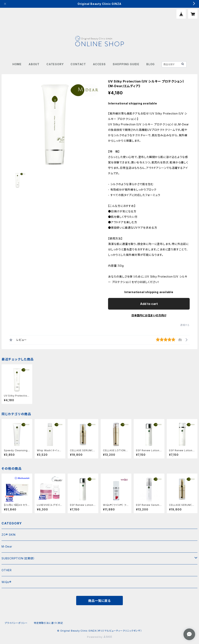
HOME (17, 64)
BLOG (151, 64)
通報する (185, 325)
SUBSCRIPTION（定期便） (18, 558)
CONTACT (78, 64)
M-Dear (7, 546)
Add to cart (149, 304)
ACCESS (99, 64)
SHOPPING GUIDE (126, 64)
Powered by (99, 637)
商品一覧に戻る (99, 601)
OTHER (7, 570)
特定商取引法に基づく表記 (48, 623)
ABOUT (34, 64)
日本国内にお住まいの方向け (149, 315)
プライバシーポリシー (16, 623)
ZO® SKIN (8, 535)
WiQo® (7, 582)
